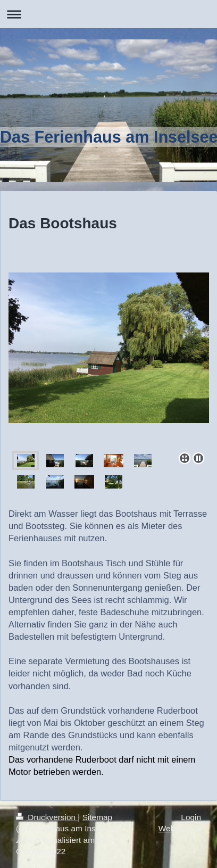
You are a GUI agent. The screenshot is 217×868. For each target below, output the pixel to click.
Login (191, 817)
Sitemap (97, 817)
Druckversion (47, 817)
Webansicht (180, 828)
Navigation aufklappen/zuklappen (108, 14)
